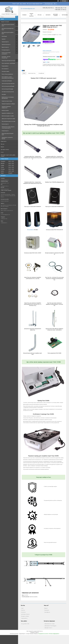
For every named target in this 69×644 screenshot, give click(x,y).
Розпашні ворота (6, 50)
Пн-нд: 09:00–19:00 (25, 624)
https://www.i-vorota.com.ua (7, 210)
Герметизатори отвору (7, 101)
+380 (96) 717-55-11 (48, 628)
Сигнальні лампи (5, 71)
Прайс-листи (4, 141)
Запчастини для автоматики (8, 84)
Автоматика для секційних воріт (8, 33)
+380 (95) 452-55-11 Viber (49, 624)
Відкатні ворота (5, 47)
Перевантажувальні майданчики (6, 107)
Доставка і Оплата (25, 614)
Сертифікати (47, 612)
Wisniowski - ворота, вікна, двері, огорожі (8, 156)
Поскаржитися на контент (43, 634)
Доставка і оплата (5, 149)
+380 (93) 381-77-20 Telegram (50, 626)
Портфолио (65, 15)
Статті (2, 152)
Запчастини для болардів (7, 89)
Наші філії (4, 94)
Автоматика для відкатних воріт (8, 29)
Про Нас (23, 610)
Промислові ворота (6, 44)
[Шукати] (17, 17)
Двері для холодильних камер (8, 119)
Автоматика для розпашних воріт (8, 25)
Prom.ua (41, 631)
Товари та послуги (5, 22)
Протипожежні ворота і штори (8, 121)
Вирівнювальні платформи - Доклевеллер (8, 98)
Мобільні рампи (5, 110)
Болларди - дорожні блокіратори (6, 57)
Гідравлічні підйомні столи (8, 113)
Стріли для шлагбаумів (7, 81)
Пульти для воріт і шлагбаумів (8, 63)
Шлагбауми (4, 36)
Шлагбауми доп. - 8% (50, 4)
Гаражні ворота (5, 42)
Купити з (49, 42)
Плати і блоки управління (7, 74)
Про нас (3, 144)
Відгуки (2, 147)
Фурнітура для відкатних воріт (9, 61)
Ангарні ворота (5, 131)
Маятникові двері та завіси (8, 116)
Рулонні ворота (5, 124)
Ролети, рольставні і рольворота (6, 53)
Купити (49, 39)
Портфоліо (47, 610)
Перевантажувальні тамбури (8, 104)
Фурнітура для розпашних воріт (8, 134)
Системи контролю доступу (8, 92)
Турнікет (4, 39)
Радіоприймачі (5, 66)
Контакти (48, 15)
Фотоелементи (5, 69)
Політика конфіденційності (54, 634)
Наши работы (24, 618)
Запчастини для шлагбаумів (8, 86)
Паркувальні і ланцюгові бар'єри (7, 138)
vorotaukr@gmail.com (5, 215)
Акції (22, 608)
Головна (24, 15)
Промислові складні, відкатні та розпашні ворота (8, 127)
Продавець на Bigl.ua (34, 632)
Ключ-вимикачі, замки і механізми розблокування (8, 77)
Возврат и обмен (25, 616)
